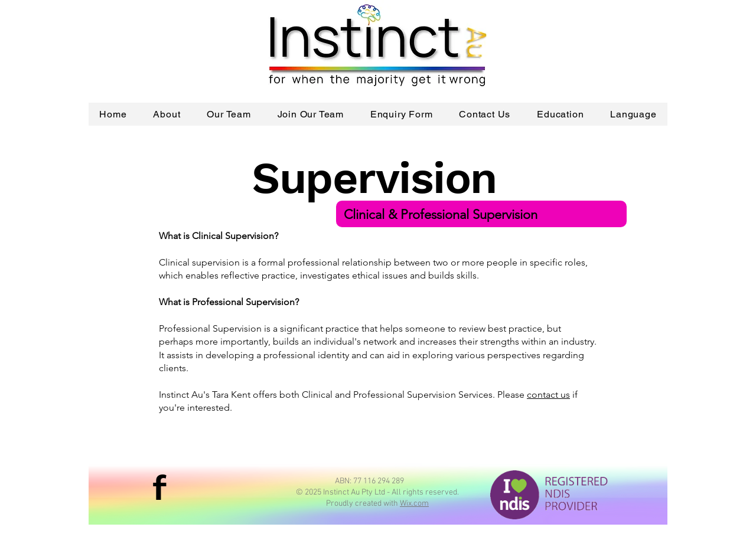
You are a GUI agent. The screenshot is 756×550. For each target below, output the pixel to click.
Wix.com (414, 504)
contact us (548, 395)
